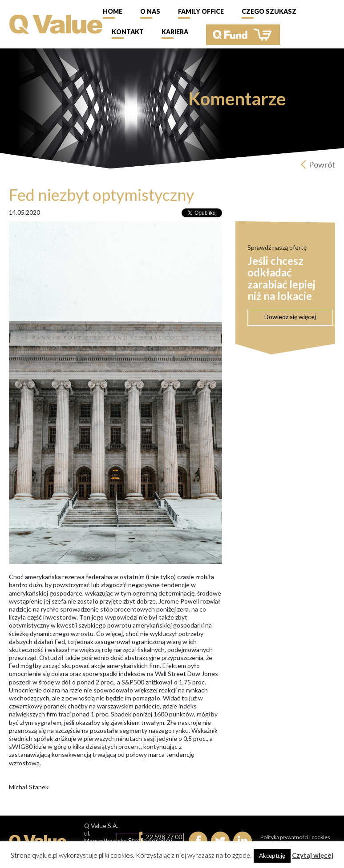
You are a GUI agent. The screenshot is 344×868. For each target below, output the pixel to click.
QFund (243, 35)
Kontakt (128, 32)
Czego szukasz (269, 11)
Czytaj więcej (313, 855)
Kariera (175, 32)
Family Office (201, 11)
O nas (150, 11)
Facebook (198, 841)
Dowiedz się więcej (290, 317)
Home (113, 11)
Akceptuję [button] (272, 856)
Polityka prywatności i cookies (295, 837)
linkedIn (243, 841)
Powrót (322, 164)
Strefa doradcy (150, 840)
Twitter (220, 841)
